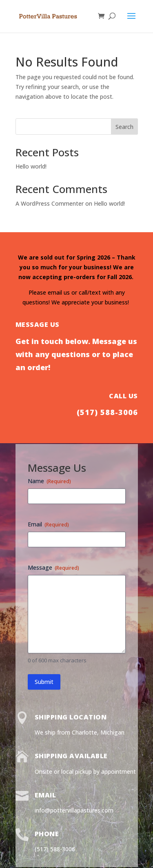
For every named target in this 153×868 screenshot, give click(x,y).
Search (124, 127)
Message (53, 567)
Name (49, 481)
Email (48, 524)
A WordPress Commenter (50, 203)
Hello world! (31, 166)
